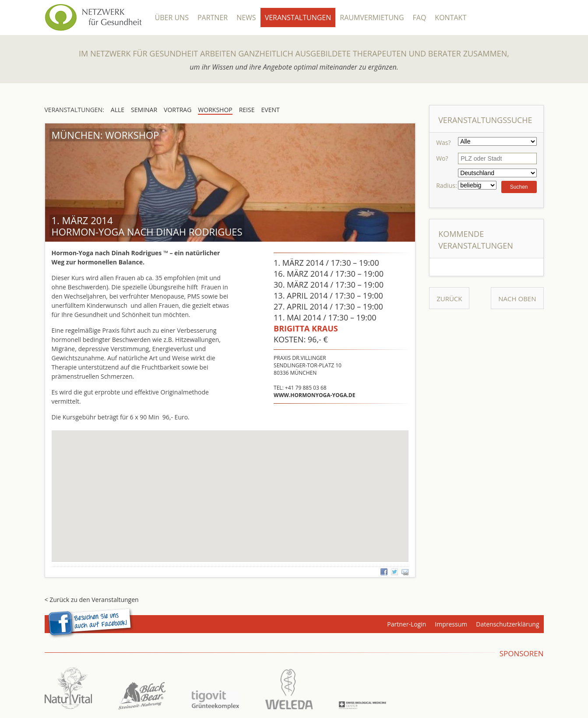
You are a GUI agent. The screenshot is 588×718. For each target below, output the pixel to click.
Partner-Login (407, 624)
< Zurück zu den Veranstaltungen (92, 600)
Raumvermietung (372, 18)
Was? (443, 143)
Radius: (446, 185)
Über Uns (172, 18)
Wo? (442, 158)
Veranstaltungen (298, 18)
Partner (213, 18)
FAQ (420, 18)
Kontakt (451, 18)
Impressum (451, 624)
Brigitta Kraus (306, 328)
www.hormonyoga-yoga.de (314, 395)
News (246, 18)
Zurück (449, 299)
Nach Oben (517, 299)
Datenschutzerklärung (507, 624)
